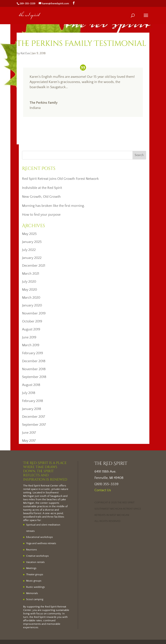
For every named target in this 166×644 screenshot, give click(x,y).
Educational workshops (39, 537)
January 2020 (32, 305)
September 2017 (34, 425)
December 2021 (34, 266)
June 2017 (29, 433)
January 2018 (32, 409)
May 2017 (29, 441)
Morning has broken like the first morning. (53, 206)
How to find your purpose (41, 215)
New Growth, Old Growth (41, 197)
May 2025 (29, 234)
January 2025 (32, 242)
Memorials (32, 593)
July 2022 (29, 250)
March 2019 (31, 345)
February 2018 (33, 401)
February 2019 (33, 353)
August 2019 (31, 329)
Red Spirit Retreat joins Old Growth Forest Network (60, 179)
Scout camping (35, 599)
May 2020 (30, 290)
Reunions (31, 550)
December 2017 (34, 417)
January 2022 (32, 258)
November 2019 (34, 313)
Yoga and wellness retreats (41, 543)
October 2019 (32, 321)
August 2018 (31, 385)
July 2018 (29, 393)
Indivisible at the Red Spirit (42, 188)
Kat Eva (25, 53)
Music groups (34, 581)
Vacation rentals (35, 562)
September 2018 (34, 377)
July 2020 (29, 282)
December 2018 (34, 361)
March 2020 (31, 298)
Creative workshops (37, 556)
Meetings (31, 568)
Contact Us (103, 490)
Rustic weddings (35, 587)
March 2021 (31, 274)
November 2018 (34, 369)
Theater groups (35, 575)
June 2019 (29, 337)
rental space (30, 489)
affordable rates (33, 620)
